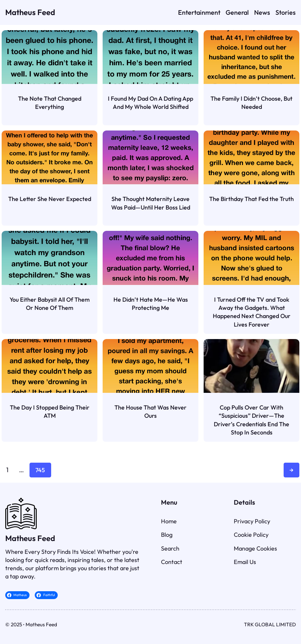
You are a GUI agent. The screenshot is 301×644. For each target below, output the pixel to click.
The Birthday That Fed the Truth (251, 199)
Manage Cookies (255, 548)
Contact (172, 562)
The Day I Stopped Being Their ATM (50, 412)
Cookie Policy (251, 535)
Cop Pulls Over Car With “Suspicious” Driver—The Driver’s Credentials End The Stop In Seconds (251, 420)
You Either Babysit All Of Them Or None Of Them (50, 304)
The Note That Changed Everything (50, 103)
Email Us (245, 562)
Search (170, 548)
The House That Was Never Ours (150, 412)
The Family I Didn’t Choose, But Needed (251, 103)
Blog (167, 535)
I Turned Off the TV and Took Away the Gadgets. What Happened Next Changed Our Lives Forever (252, 312)
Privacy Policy (252, 521)
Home (169, 521)
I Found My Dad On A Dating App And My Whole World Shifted (150, 103)
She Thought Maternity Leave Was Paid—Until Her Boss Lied (151, 203)
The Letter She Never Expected (50, 199)
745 (40, 470)
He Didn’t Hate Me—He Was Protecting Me (151, 304)
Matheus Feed (30, 12)
